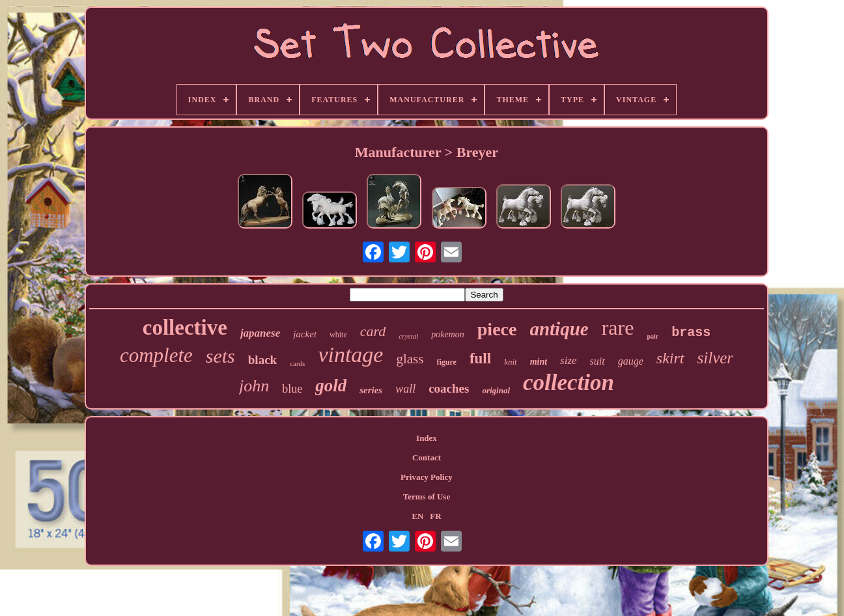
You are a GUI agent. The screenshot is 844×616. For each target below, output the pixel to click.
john (254, 386)
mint (539, 362)
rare (618, 328)
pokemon (448, 334)
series (371, 390)
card (373, 331)
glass (410, 359)
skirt (670, 358)
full (480, 358)
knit (511, 362)
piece (497, 329)
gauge (631, 361)
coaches (449, 388)
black (262, 360)
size (569, 360)
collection (569, 383)
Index (427, 438)
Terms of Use (427, 497)
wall (405, 389)
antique (559, 329)
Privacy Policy (427, 477)
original (496, 390)
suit (598, 361)
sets (220, 356)
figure (446, 362)
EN (417, 516)
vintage (350, 355)
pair (653, 336)
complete (156, 355)
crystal (408, 336)
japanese (260, 333)
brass (691, 332)
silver (716, 358)
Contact (427, 457)
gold (331, 385)
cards (297, 363)
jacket (305, 334)
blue (292, 389)
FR (435, 516)
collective (185, 328)
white (338, 335)
